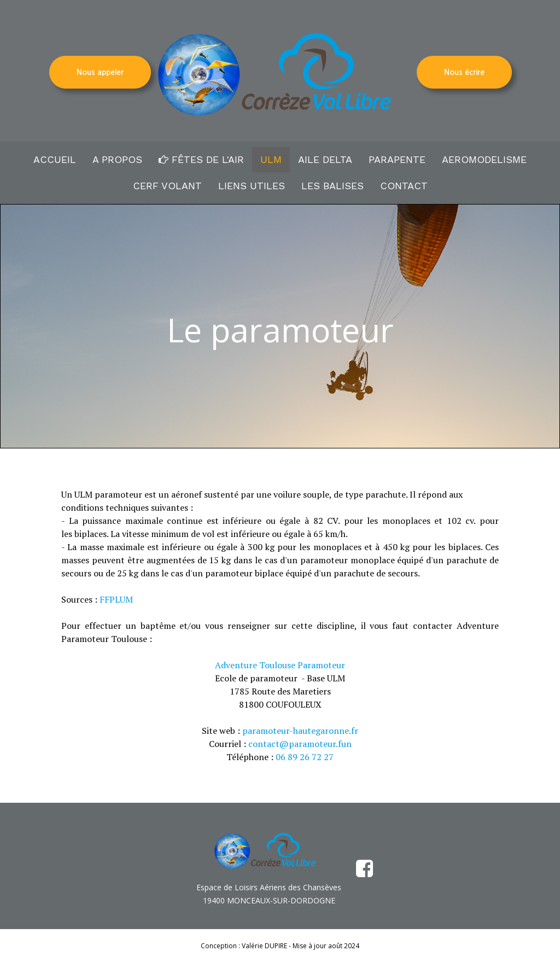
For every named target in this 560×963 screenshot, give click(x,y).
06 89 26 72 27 (305, 757)
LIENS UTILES (252, 186)
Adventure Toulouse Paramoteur (280, 665)
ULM (271, 159)
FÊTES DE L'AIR (201, 159)
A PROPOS (117, 159)
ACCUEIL (55, 159)
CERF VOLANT (167, 186)
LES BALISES (332, 186)
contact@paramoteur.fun (300, 744)
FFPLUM (116, 599)
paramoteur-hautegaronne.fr (300, 731)
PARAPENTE (397, 159)
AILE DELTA (325, 159)
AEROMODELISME (484, 159)
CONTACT (404, 186)
